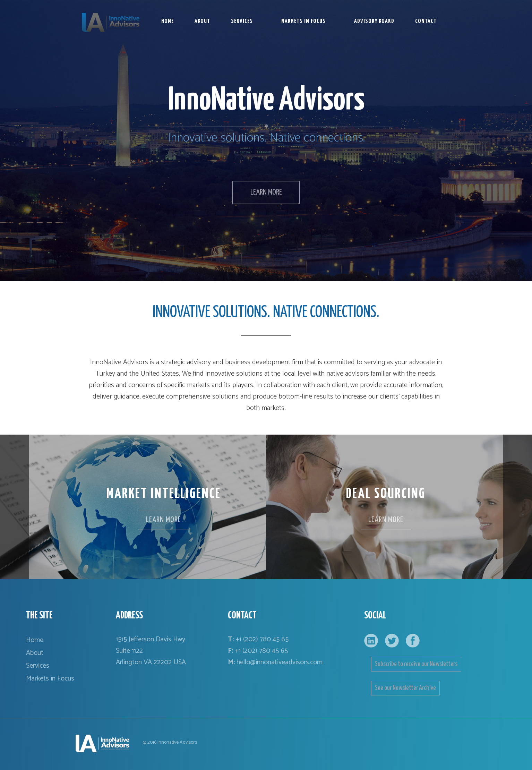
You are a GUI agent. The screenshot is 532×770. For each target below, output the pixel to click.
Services (38, 666)
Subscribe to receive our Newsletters (416, 664)
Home (35, 640)
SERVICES (242, 21)
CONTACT (426, 21)
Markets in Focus (50, 679)
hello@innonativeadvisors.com (280, 662)
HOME (168, 21)
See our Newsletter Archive (405, 688)
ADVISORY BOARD (374, 21)
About (35, 653)
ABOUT (202, 21)
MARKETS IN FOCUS (303, 21)
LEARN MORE (266, 192)
